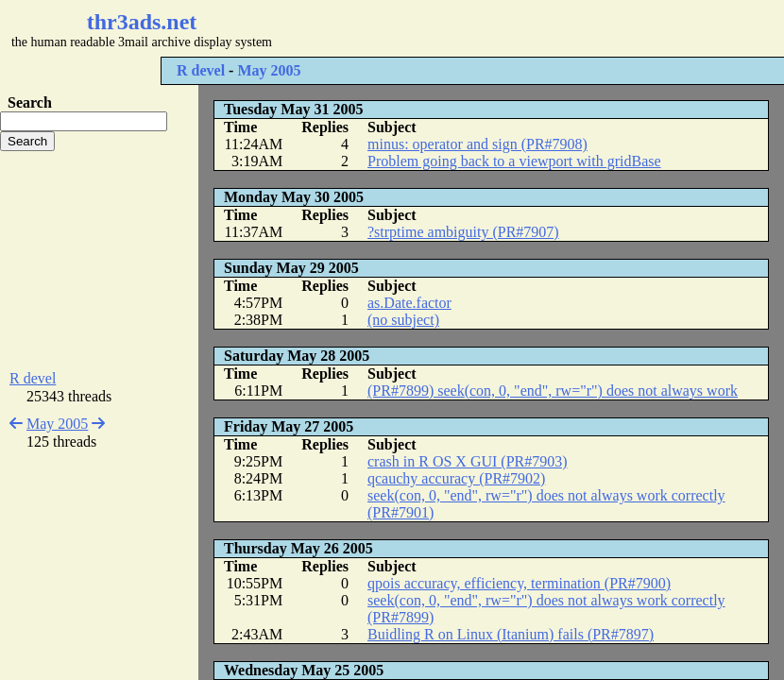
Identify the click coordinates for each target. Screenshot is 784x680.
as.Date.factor (409, 303)
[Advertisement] (99, 261)
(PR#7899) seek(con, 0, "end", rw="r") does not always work (553, 391)
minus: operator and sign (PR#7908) (477, 144)
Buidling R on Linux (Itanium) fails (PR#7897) (511, 634)
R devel (201, 70)
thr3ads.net (142, 22)
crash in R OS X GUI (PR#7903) (468, 461)
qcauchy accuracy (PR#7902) (456, 478)
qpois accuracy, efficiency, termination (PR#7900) (519, 583)
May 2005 (269, 70)
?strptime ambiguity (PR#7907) (463, 232)
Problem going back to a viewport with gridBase (514, 161)
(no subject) (403, 320)
